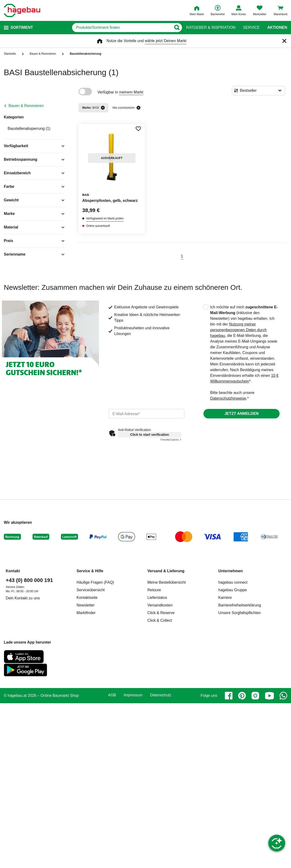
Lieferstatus (157, 598)
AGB (112, 695)
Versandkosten (160, 605)
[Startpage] (22, 10)
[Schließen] (284, 41)
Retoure (154, 590)
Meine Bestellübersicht (167, 582)
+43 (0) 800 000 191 (29, 580)
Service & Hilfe (90, 571)
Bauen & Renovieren (26, 106)
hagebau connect (233, 582)
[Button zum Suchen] (177, 28)
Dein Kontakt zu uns (23, 598)
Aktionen (277, 28)
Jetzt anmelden (241, 414)
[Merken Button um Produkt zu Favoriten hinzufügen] (138, 129)
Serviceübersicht (91, 590)
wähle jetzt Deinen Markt (165, 41)
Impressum (133, 695)
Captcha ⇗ (171, 440)
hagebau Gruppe (232, 590)
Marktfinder (86, 613)
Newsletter (86, 605)
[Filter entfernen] (103, 108)
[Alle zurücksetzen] (138, 108)
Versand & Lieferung (166, 571)
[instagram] (255, 696)
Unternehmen (230, 571)
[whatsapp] (283, 696)
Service (251, 28)
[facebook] (229, 696)
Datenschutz (161, 695)
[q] (122, 28)
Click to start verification (150, 435)
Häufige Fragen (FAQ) (95, 582)
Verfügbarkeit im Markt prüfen (105, 218)
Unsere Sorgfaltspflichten (239, 613)
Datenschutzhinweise (228, 398)
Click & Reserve (161, 613)
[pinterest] (242, 696)
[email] (147, 414)
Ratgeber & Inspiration (211, 28)
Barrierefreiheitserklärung (240, 605)
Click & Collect (160, 620)
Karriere (225, 598)
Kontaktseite (87, 598)
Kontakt (13, 571)
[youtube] (269, 696)
